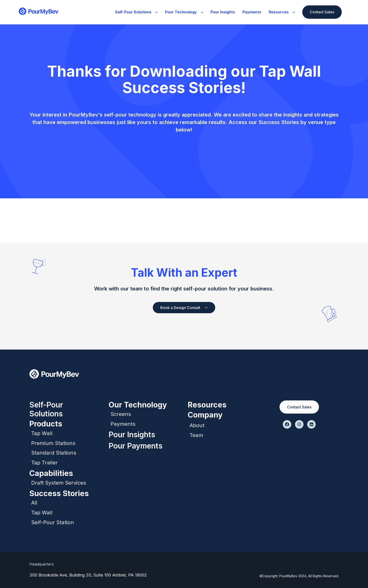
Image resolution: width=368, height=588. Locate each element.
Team (196, 435)
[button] (136, 12)
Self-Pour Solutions (136, 12)
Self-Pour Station (53, 522)
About (197, 425)
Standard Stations (54, 453)
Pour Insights (223, 12)
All (34, 503)
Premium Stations (53, 443)
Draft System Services (59, 483)
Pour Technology (184, 12)
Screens (121, 414)
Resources (282, 12)
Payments (252, 12)
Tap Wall (42, 433)
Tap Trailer (44, 463)
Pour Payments (136, 446)
